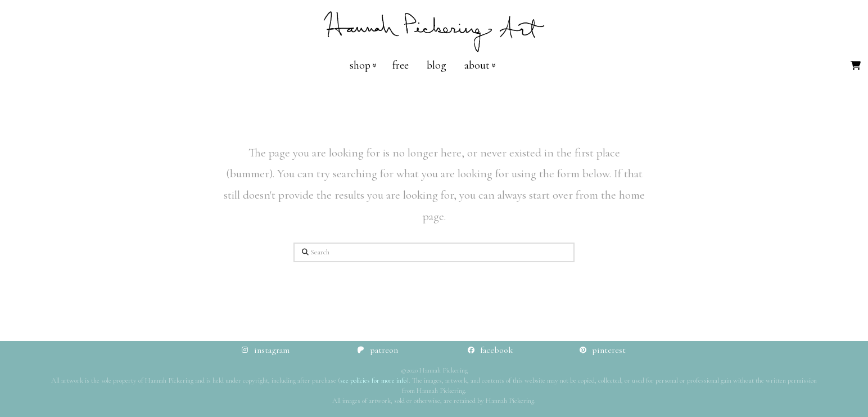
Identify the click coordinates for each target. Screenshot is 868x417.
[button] (856, 65)
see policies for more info (373, 380)
